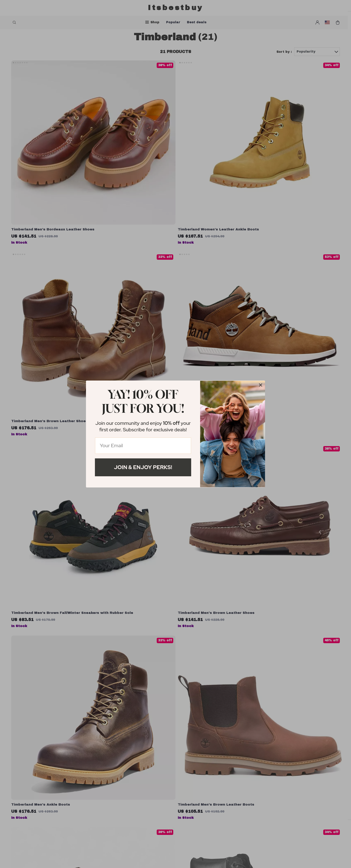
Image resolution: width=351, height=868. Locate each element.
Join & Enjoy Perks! (143, 467)
